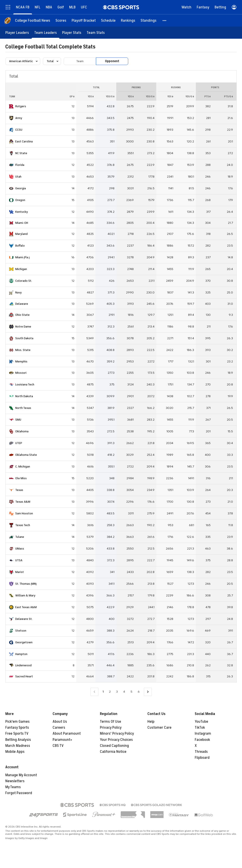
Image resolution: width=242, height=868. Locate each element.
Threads (201, 752)
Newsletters (15, 781)
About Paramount (67, 734)
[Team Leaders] (46, 33)
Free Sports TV (17, 734)
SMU (18, 420)
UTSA (19, 560)
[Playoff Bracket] (84, 20)
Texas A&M (23, 502)
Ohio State (22, 315)
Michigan (21, 269)
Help (151, 722)
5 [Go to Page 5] (131, 692)
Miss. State (23, 350)
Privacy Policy (111, 728)
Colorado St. (24, 281)
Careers (59, 728)
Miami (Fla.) (23, 257)
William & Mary (25, 595)
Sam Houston (24, 513)
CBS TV (58, 746)
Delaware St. (24, 619)
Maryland (21, 234)
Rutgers (21, 106)
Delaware (22, 304)
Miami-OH (22, 223)
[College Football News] (33, 20)
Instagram (203, 734)
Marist (20, 572)
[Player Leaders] (17, 33)
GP (72, 96)
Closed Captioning (114, 746)
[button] (165, 20)
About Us (60, 722)
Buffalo (20, 246)
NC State (21, 153)
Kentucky (22, 212)
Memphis (21, 361)
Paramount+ (62, 740)
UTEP (19, 443)
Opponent (112, 61)
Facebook (202, 740)
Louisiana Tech (25, 384)
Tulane (20, 537)
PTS (208, 96)
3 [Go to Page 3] (117, 692)
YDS (91, 96)
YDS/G (110, 96)
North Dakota (24, 396)
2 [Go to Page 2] (110, 692)
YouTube (201, 722)
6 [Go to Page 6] (139, 692)
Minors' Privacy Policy (117, 734)
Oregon (20, 200)
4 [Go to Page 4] (124, 692)
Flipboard (202, 758)
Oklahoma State (26, 455)
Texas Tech (23, 525)
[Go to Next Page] (148, 692)
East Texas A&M (26, 607)
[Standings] (149, 20)
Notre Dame (23, 327)
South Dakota (24, 338)
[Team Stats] (96, 33)
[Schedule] (108, 20)
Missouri (21, 373)
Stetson (21, 631)
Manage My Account (21, 775)
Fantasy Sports (17, 728)
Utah (18, 177)
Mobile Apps (15, 752)
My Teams (13, 787)
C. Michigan (23, 467)
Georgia (21, 188)
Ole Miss (21, 478)
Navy (18, 292)
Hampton (21, 654)
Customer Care (159, 728)
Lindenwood (23, 665)
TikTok (200, 728)
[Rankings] (128, 20)
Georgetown (24, 642)
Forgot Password (19, 793)
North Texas (23, 408)
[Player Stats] (72, 33)
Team (80, 61)
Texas (19, 490)
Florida (20, 165)
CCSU (19, 130)
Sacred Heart (24, 676)
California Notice (113, 752)
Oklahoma (22, 431)
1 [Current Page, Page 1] (103, 692)
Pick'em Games (17, 722)
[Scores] (61, 20)
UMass (20, 549)
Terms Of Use (111, 722)
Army (19, 118)
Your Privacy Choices (116, 740)
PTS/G (229, 96)
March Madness (18, 746)
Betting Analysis (18, 740)
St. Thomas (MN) (26, 584)
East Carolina (24, 141)
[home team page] (11, 106)
